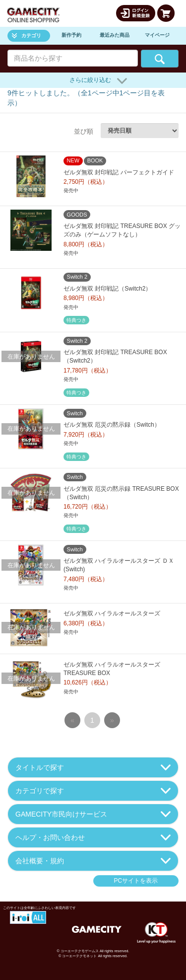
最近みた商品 (115, 35)
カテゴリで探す (93, 791)
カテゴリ (27, 36)
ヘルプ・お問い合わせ (93, 837)
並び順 (84, 131)
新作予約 (71, 35)
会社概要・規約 (93, 861)
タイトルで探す (93, 767)
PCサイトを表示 (136, 881)
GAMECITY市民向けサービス (93, 814)
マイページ (157, 35)
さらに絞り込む (98, 81)
